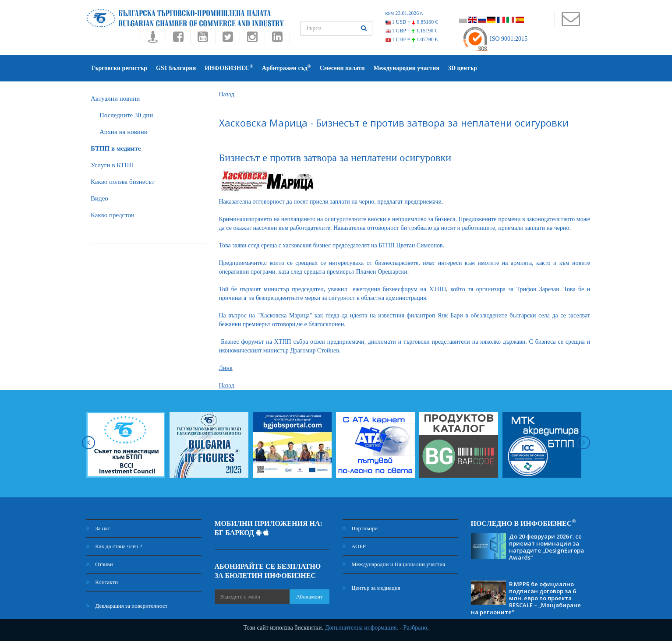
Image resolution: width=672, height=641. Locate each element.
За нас (98, 528)
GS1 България (176, 68)
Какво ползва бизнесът (123, 182)
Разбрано (415, 628)
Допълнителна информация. (361, 628)
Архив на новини (124, 132)
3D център (463, 68)
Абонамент (309, 597)
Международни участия (407, 68)
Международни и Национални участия (394, 564)
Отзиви (100, 564)
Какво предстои (113, 215)
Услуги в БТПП (112, 165)
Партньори (360, 528)
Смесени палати (342, 68)
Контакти (102, 582)
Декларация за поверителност (127, 606)
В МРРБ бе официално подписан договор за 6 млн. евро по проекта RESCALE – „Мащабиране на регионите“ (526, 598)
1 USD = (412, 22)
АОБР (354, 546)
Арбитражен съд (286, 68)
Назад (227, 94)
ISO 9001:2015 (495, 39)
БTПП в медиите (116, 148)
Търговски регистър (119, 68)
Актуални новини (115, 99)
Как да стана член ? (114, 546)
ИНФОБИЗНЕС (229, 68)
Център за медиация (371, 588)
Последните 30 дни (126, 115)
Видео (99, 198)
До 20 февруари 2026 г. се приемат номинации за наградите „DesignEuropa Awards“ (546, 547)
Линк (226, 368)
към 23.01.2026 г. (404, 13)
